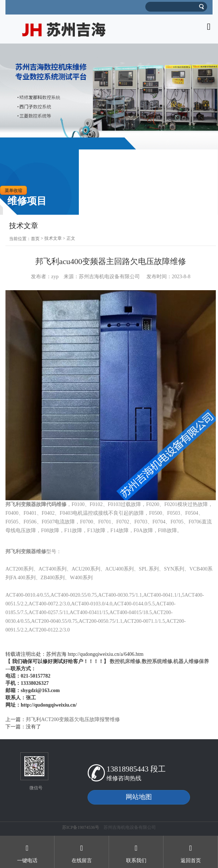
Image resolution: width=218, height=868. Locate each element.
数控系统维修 (157, 661)
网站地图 (139, 797)
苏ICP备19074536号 (81, 827)
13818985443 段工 (136, 769)
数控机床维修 (125, 661)
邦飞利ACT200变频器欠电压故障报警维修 (73, 719)
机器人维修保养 (191, 661)
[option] (109, 96)
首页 (35, 239)
